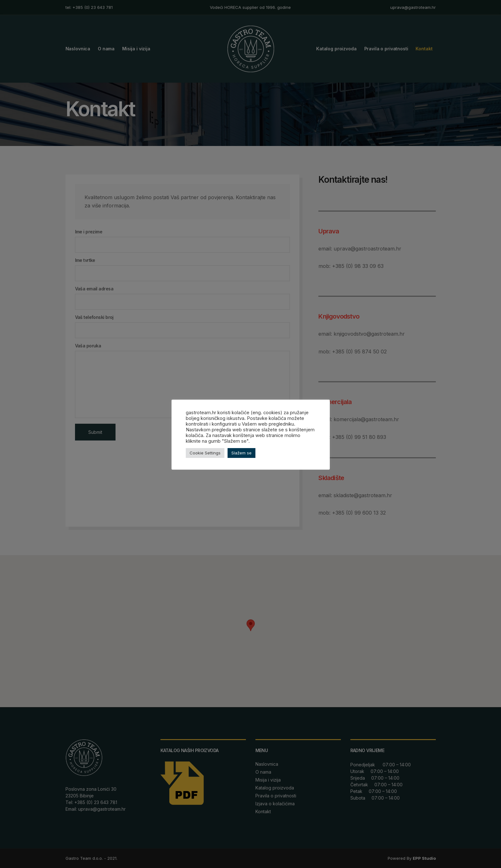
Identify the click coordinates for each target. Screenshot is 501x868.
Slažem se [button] (241, 453)
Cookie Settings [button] (205, 453)
